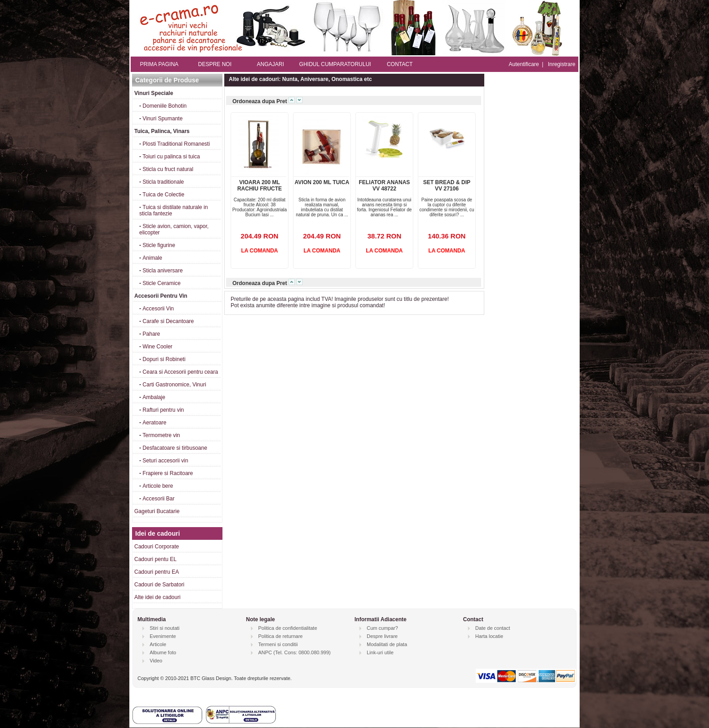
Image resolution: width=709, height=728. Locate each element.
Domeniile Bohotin (164, 106)
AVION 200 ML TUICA (322, 182)
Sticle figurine (159, 245)
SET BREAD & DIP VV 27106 (447, 186)
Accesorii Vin (158, 309)
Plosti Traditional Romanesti (176, 144)
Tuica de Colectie (163, 195)
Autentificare (524, 64)
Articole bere (158, 486)
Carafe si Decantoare (168, 321)
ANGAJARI (270, 64)
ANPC (265, 652)
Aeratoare (154, 423)
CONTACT (399, 64)
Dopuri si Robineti (164, 359)
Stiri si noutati (165, 628)
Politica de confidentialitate (288, 628)
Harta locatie (489, 636)
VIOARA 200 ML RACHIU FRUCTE (260, 186)
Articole (158, 644)
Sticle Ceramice (161, 283)
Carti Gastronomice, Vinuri (174, 385)
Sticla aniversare (163, 271)
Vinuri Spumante (163, 119)
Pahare (151, 334)
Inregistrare (562, 64)
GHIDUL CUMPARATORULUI (335, 64)
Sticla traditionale (163, 182)
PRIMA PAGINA (159, 64)
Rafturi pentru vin (163, 410)
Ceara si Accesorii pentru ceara (180, 372)
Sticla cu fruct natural (168, 169)
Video (156, 661)
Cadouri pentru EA (157, 572)
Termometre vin (161, 435)
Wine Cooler (157, 347)
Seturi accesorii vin (165, 461)
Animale (152, 258)
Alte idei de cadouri (157, 597)
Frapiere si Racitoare (168, 473)
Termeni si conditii (278, 644)
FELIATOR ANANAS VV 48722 (384, 186)
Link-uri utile (380, 652)
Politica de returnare (280, 636)
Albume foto (163, 652)
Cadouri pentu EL (155, 559)
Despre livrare (382, 636)
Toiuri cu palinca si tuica (171, 157)
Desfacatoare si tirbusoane (175, 448)
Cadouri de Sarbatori (159, 585)
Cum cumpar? (382, 628)
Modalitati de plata (387, 644)
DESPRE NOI (215, 64)
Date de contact (493, 628)
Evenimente (163, 636)
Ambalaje (154, 397)
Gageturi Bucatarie (157, 511)
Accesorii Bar (158, 499)
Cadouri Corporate (157, 547)
